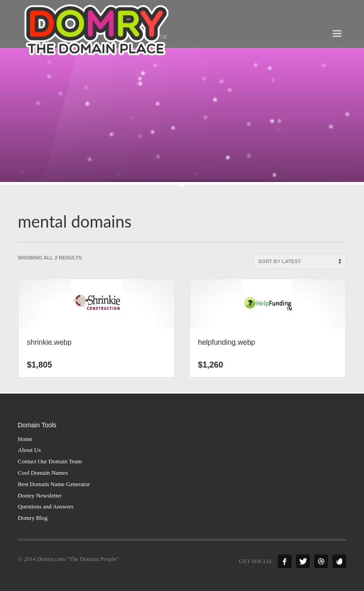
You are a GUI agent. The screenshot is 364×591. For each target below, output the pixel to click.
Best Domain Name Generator (54, 484)
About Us (29, 450)
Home (25, 439)
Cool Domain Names (43, 473)
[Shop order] (300, 261)
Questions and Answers (46, 506)
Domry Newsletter (40, 495)
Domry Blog (33, 518)
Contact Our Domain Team (50, 461)
